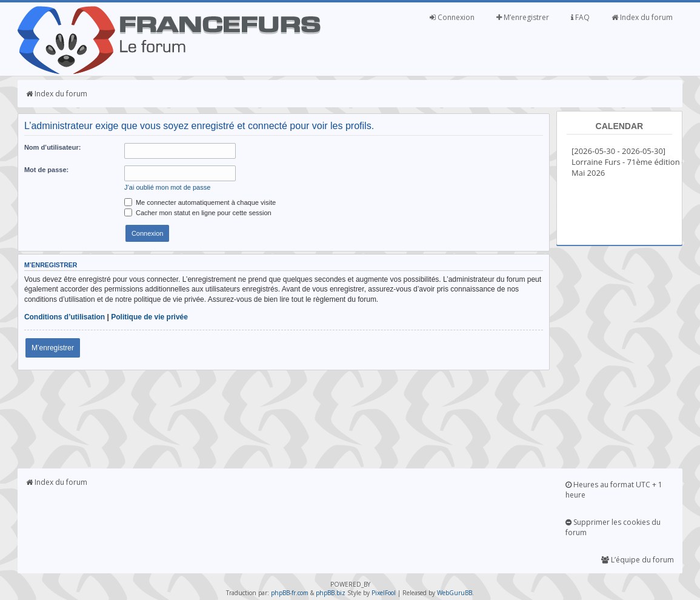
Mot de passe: (46, 170)
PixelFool (384, 593)
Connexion (452, 17)
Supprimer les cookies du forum (613, 527)
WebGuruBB (455, 593)
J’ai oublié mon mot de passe (167, 187)
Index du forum (642, 17)
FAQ (580, 17)
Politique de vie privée (149, 317)
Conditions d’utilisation (65, 317)
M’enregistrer (523, 17)
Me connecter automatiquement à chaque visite (200, 202)
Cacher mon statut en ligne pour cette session (198, 213)
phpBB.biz (331, 593)
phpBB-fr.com (290, 593)
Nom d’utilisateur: (53, 147)
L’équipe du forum (638, 560)
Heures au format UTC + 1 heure (614, 490)
